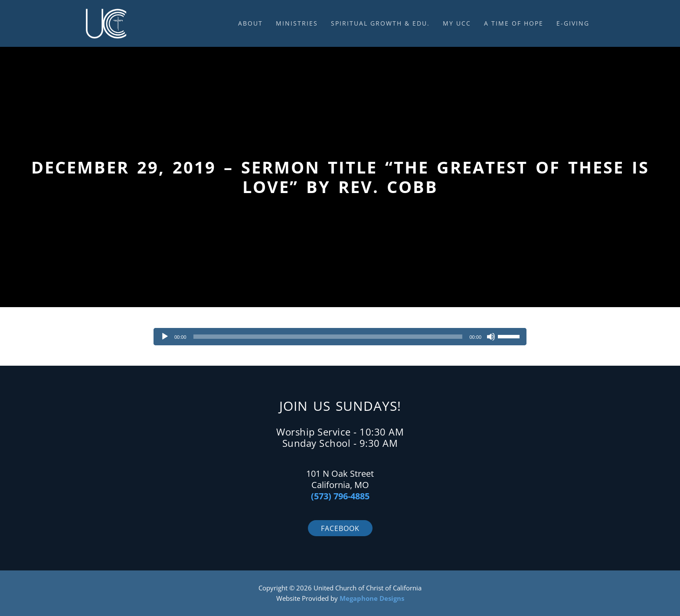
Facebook (340, 528)
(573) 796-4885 (340, 496)
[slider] (328, 337)
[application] (340, 337)
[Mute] (491, 337)
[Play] (165, 337)
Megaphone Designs (372, 598)
